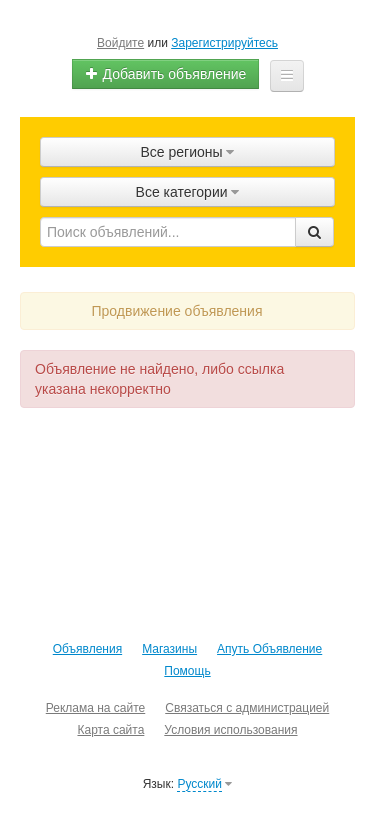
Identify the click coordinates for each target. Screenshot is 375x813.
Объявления (87, 649)
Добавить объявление (166, 74)
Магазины (169, 649)
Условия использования (230, 730)
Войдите (120, 43)
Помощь (187, 671)
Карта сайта (110, 730)
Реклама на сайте (96, 708)
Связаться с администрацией (247, 708)
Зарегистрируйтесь (224, 43)
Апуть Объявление (269, 649)
